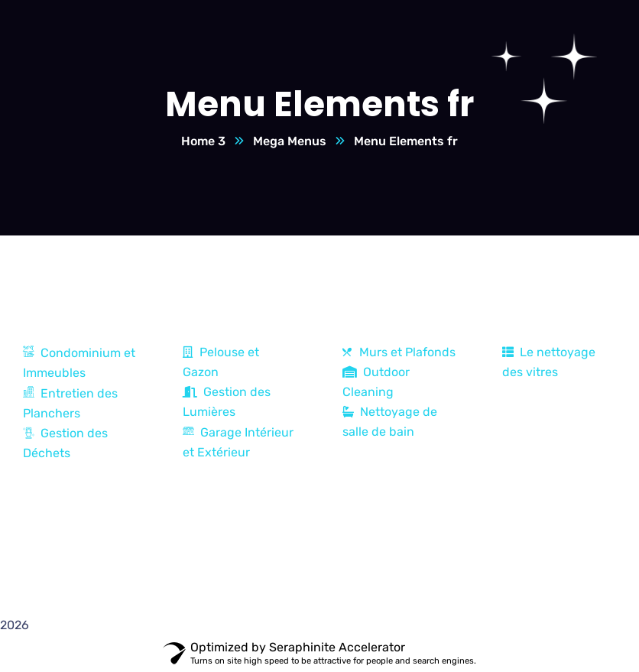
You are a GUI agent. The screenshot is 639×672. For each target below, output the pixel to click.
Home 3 (203, 141)
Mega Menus (290, 141)
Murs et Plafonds (399, 352)
